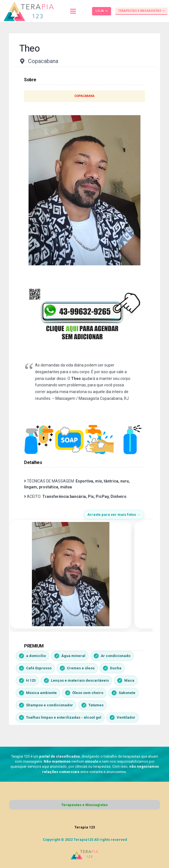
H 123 (31, 680)
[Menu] (73, 11)
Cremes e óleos (81, 668)
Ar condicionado (116, 656)
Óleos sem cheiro (88, 693)
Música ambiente (41, 693)
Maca (129, 680)
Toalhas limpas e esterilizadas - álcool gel (64, 717)
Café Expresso (39, 668)
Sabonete (127, 693)
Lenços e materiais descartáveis (80, 680)
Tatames (96, 705)
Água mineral (73, 656)
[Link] (29, 11)
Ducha (116, 668)
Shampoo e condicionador (50, 705)
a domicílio (36, 656)
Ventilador (126, 717)
